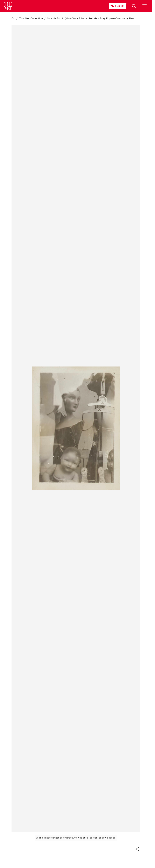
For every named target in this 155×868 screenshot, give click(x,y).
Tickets (119, 6)
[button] (134, 6)
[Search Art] (54, 19)
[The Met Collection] (31, 19)
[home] (13, 19)
